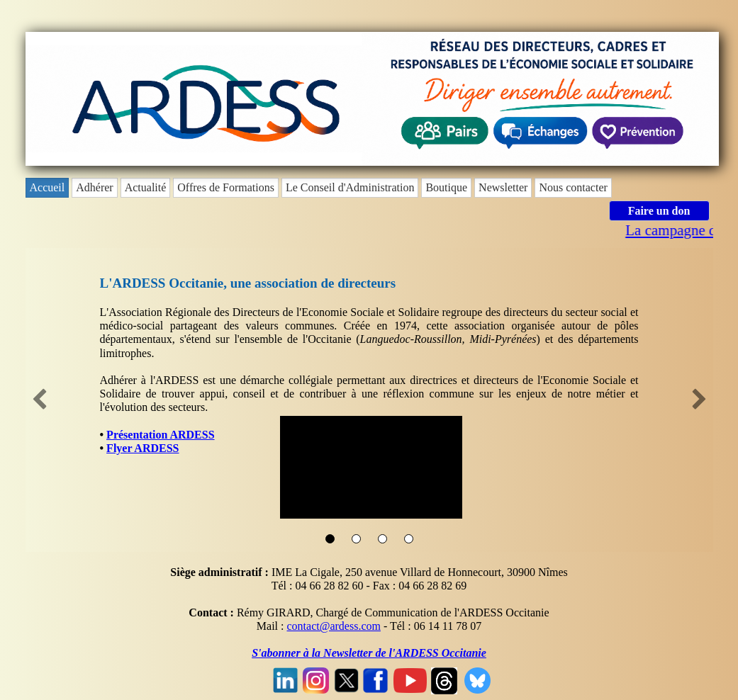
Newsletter (503, 187)
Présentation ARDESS (160, 435)
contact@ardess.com (333, 626)
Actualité (146, 187)
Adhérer (94, 187)
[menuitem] (49, 188)
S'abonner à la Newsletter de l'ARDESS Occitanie (369, 653)
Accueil (47, 187)
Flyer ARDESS (142, 448)
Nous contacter (573, 187)
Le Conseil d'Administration (350, 187)
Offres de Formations (226, 187)
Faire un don (659, 211)
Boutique (446, 187)
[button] (40, 400)
